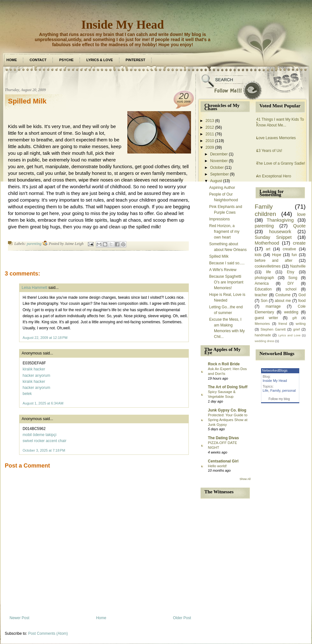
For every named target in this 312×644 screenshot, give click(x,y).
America (262, 283)
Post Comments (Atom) (48, 633)
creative (289, 249)
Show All (245, 479)
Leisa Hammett (35, 288)
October (217, 168)
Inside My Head (123, 25)
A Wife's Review (223, 270)
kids (258, 255)
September (220, 174)
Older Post (182, 618)
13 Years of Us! (269, 151)
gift (294, 318)
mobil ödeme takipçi (39, 435)
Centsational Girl (223, 461)
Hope (277, 255)
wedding (291, 312)
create (299, 243)
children (265, 214)
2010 (210, 141)
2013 (210, 121)
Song (293, 278)
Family (264, 207)
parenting (34, 244)
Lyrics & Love (99, 60)
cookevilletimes (268, 266)
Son (264, 301)
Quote (299, 226)
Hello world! (217, 466)
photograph (264, 278)
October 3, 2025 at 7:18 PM (44, 450)
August (216, 181)
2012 (210, 127)
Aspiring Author (222, 188)
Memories (262, 324)
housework (280, 232)
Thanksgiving (280, 220)
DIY (291, 283)
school (291, 289)
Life (266, 390)
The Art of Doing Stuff (228, 387)
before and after (273, 261)
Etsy (291, 272)
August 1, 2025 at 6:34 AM (43, 403)
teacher (261, 295)
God (302, 295)
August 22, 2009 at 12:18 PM (45, 338)
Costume (283, 295)
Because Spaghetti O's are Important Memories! (226, 282)
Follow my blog (279, 399)
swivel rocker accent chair (44, 441)
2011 (210, 134)
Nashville (298, 266)
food (302, 301)
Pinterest (136, 60)
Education (263, 289)
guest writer (266, 318)
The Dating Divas (223, 438)
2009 (210, 147)
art (268, 249)
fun (294, 255)
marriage (273, 306)
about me (283, 301)
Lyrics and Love (289, 335)
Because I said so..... (227, 263)
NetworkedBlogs (275, 370)
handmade (263, 335)
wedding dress (265, 341)
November (219, 161)
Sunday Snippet (273, 237)
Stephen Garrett (273, 329)
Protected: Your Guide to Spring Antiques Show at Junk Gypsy (228, 420)
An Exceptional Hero (274, 176)
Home (12, 60)
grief (297, 329)
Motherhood (267, 243)
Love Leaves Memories (276, 138)
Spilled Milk (27, 101)
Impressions (220, 219)
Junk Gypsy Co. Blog (227, 410)
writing (301, 324)
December (219, 154)
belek (27, 394)
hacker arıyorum (36, 376)
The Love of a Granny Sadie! (281, 163)
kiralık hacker (34, 369)
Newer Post (19, 618)
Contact (38, 60)
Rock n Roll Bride (224, 364)
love (301, 214)
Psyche (66, 60)
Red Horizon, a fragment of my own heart (224, 232)
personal (289, 390)
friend (283, 324)
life (269, 272)
